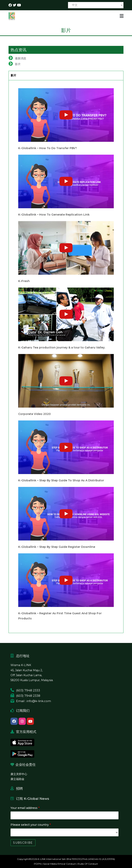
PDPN (38, 864)
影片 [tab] (13, 75)
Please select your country (31, 825)
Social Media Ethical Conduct (59, 864)
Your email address (25, 808)
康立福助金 (17, 779)
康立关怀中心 (19, 774)
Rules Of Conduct (88, 864)
